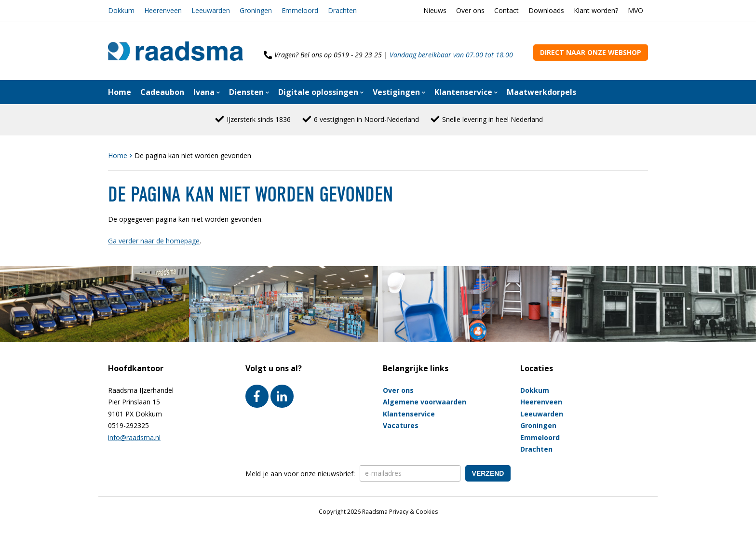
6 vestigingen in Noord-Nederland (366, 119)
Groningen (256, 10)
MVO (635, 10)
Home (119, 155)
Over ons (470, 10)
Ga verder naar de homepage (154, 241)
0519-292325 (128, 425)
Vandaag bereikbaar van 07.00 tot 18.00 (451, 55)
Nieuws (435, 10)
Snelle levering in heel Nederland (493, 119)
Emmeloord (300, 10)
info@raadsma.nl (134, 437)
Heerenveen (163, 10)
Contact (506, 10)
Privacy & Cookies (413, 512)
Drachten (342, 10)
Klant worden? (596, 10)
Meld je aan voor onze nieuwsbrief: (300, 474)
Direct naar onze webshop (591, 52)
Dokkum (121, 10)
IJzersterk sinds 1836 (259, 119)
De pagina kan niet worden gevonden (193, 155)
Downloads (546, 10)
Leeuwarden (211, 10)
